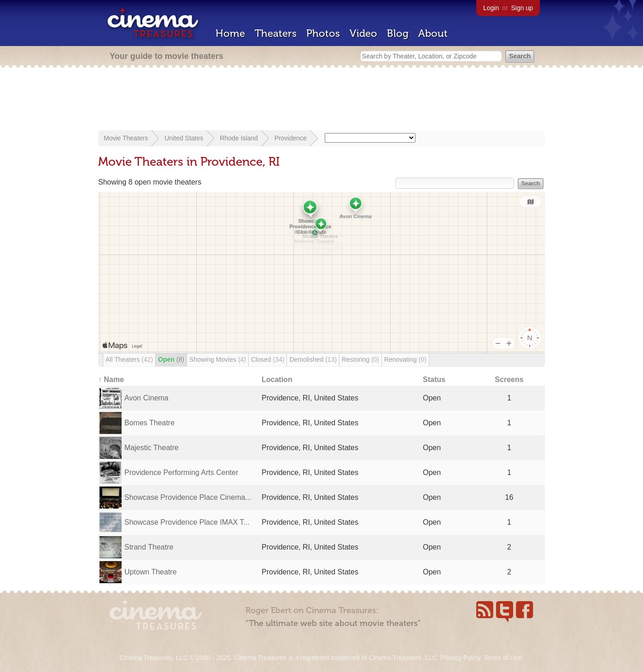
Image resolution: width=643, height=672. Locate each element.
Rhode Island (239, 138)
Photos (323, 33)
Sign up (522, 8)
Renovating (405, 359)
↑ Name (111, 379)
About (433, 33)
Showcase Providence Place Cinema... (188, 497)
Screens (509, 379)
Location (277, 379)
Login (491, 8)
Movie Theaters (126, 138)
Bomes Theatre (149, 423)
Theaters (276, 33)
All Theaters (129, 359)
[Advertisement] (321, 100)
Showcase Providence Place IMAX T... (187, 522)
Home (230, 33)
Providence (291, 138)
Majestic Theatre (152, 448)
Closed (268, 359)
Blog (398, 33)
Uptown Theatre (151, 572)
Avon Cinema (146, 398)
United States (184, 138)
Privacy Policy (460, 658)
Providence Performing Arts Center (181, 472)
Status (434, 379)
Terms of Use (503, 658)
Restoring (360, 359)
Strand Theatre (149, 547)
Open (171, 359)
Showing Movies (218, 359)
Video (363, 33)
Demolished (313, 359)
